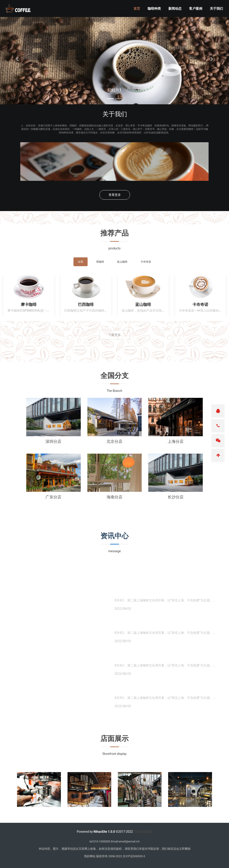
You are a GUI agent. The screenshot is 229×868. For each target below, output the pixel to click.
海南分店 (114, 497)
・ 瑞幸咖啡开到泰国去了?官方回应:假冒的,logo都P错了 (164, 626)
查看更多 (115, 195)
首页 (139, 9)
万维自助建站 (143, 832)
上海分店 (176, 441)
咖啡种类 (156, 9)
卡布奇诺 (200, 304)
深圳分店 (53, 441)
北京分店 (114, 441)
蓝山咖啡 (143, 304)
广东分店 (53, 497)
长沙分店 (176, 497)
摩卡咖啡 (29, 304)
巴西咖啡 (86, 304)
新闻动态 (177, 9)
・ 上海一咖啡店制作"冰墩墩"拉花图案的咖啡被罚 (158, 593)
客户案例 (198, 9)
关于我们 (218, 9)
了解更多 (114, 335)
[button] (17, 59)
